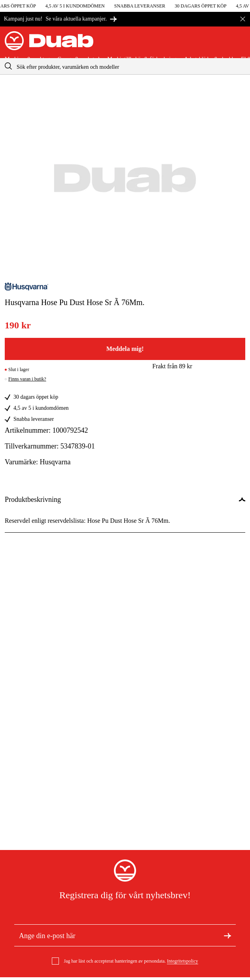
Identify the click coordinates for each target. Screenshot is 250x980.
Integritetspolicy (183, 961)
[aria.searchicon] (8, 66)
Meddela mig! (125, 349)
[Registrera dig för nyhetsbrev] (227, 935)
